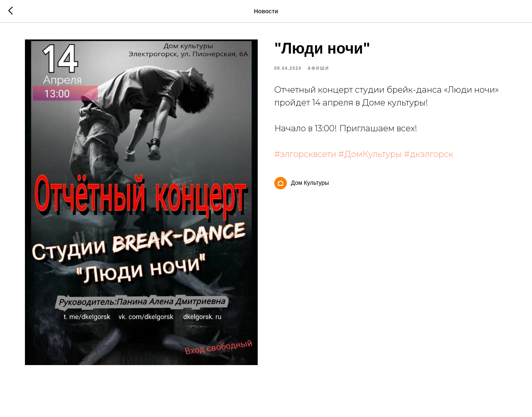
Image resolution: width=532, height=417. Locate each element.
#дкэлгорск (429, 154)
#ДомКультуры (370, 154)
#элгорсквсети (305, 154)
